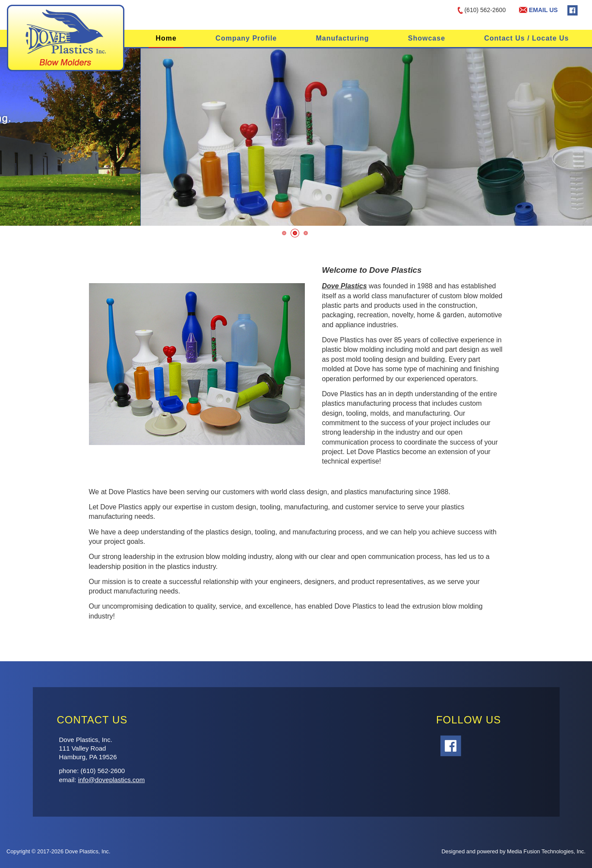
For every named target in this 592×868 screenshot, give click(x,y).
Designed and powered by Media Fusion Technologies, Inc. (513, 851)
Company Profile (246, 38)
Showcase (427, 38)
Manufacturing (342, 38)
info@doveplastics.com (111, 780)
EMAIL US (538, 10)
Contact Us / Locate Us (526, 38)
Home (166, 38)
